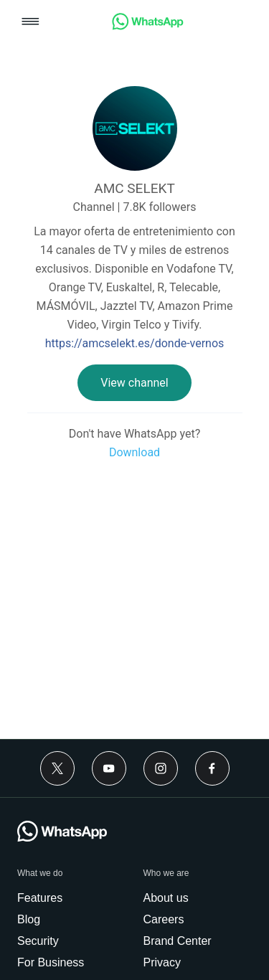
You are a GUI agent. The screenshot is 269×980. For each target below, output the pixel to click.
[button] (30, 23)
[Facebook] (212, 768)
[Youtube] (109, 768)
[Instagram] (161, 768)
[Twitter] (57, 768)
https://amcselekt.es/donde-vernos (135, 343)
